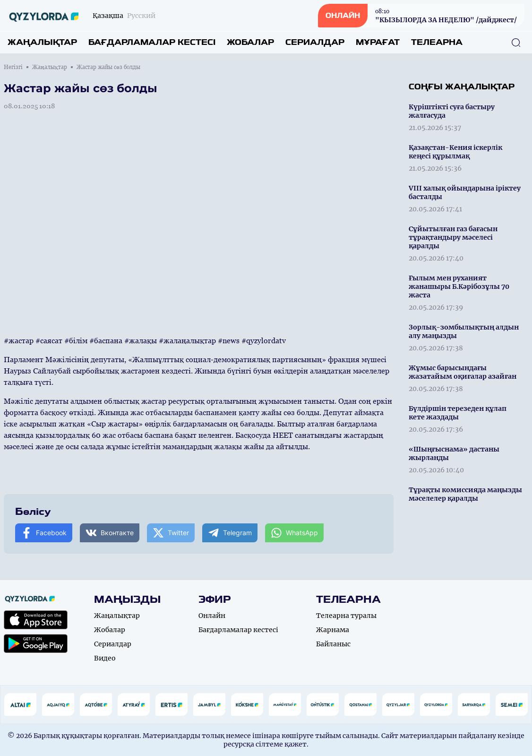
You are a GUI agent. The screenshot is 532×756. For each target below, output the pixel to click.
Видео (105, 658)
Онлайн (212, 616)
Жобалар (250, 42)
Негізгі (13, 67)
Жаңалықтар (42, 42)
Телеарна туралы (346, 616)
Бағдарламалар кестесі (152, 42)
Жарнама (333, 630)
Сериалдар (315, 42)
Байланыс (333, 644)
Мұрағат (378, 42)
